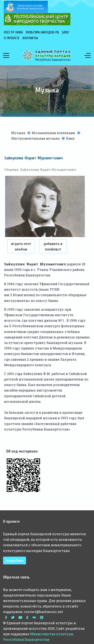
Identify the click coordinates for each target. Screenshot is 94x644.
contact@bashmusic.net (43, 612)
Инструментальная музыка (35, 138)
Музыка (18, 133)
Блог (66, 32)
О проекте (12, 38)
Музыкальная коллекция (53, 133)
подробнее (15, 560)
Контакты (30, 38)
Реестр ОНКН (13, 32)
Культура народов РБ (42, 32)
